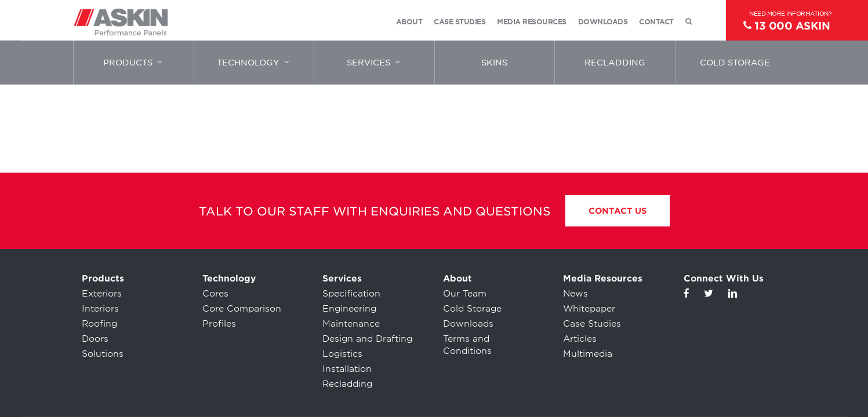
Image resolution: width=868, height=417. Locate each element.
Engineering (349, 309)
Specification (351, 294)
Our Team (465, 294)
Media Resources (603, 279)
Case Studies (592, 324)
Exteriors (102, 294)
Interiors (100, 309)
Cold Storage (472, 309)
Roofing (99, 324)
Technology (229, 279)
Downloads (468, 324)
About (457, 279)
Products (103, 279)
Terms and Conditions (467, 345)
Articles (580, 339)
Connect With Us (724, 279)
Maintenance (351, 324)
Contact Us (618, 211)
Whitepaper (589, 309)
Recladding (347, 384)
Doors (95, 339)
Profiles (219, 324)
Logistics (342, 354)
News (575, 294)
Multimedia (588, 354)
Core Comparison (242, 309)
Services (342, 279)
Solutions (103, 354)
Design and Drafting (367, 339)
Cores (215, 294)
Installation (347, 369)
